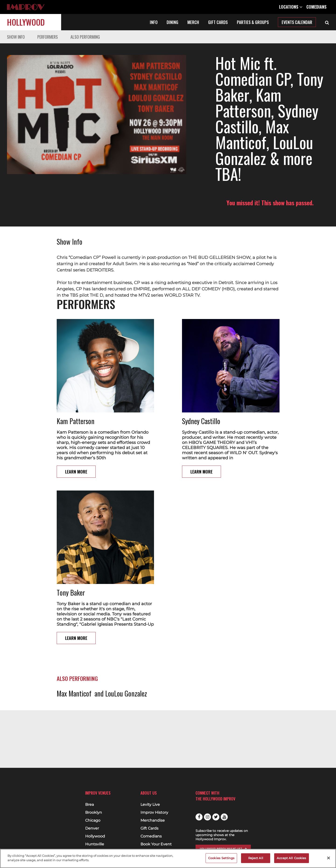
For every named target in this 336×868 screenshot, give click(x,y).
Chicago (93, 820)
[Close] (329, 858)
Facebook (199, 817)
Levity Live (150, 805)
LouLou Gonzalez (126, 662)
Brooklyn (94, 813)
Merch (193, 22)
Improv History (154, 813)
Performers (48, 37)
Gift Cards (218, 22)
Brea (89, 805)
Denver (92, 828)
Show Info (16, 37)
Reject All (256, 858)
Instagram (207, 817)
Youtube (224, 817)
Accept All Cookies (291, 858)
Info (154, 22)
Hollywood (26, 22)
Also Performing (85, 37)
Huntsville (95, 844)
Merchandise (153, 820)
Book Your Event (156, 844)
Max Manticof (74, 662)
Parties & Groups (253, 22)
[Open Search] (327, 22)
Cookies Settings (221, 858)
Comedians (316, 7)
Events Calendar (297, 22)
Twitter (216, 817)
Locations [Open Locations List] (291, 7)
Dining (172, 22)
